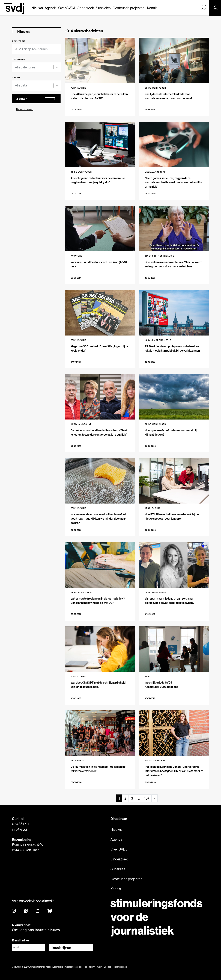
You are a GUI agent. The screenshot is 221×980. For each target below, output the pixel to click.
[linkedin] (38, 911)
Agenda (51, 8)
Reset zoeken (25, 109)
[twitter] (26, 911)
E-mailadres (21, 940)
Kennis (152, 8)
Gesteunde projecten (129, 8)
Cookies (107, 967)
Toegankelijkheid (120, 967)
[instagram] (14, 911)
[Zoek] (204, 8)
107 (147, 798)
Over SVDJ (67, 8)
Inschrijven (62, 948)
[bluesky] (50, 911)
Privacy (99, 967)
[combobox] (34, 67)
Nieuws (37, 8)
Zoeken (22, 99)
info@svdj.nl (21, 829)
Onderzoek (85, 8)
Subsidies (103, 8)
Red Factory (89, 967)
